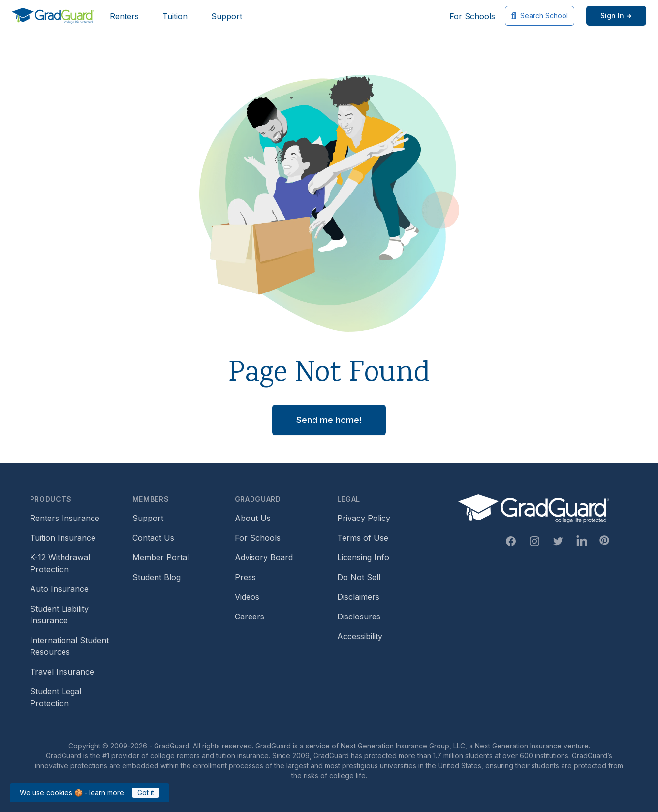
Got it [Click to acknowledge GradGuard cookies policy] (146, 793)
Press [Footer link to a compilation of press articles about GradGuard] (245, 577)
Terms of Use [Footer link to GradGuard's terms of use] (363, 538)
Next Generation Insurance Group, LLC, (404, 746)
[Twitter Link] (558, 541)
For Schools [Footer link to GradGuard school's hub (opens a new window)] (258, 538)
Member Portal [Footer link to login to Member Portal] (161, 557)
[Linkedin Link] (582, 541)
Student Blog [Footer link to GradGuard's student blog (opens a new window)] (157, 577)
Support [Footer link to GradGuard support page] (148, 518)
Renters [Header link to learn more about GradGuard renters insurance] (124, 16)
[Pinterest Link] (604, 540)
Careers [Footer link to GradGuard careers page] (250, 617)
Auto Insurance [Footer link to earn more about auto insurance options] (59, 589)
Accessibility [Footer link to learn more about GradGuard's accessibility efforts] (360, 636)
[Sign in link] (616, 16)
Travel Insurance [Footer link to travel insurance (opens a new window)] (62, 672)
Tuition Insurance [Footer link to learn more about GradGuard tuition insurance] (63, 538)
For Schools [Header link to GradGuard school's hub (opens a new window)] (472, 16)
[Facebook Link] (511, 541)
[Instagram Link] (534, 541)
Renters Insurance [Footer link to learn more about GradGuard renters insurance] (65, 518)
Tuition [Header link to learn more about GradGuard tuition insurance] (175, 16)
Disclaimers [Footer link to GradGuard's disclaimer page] (358, 597)
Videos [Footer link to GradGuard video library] (247, 597)
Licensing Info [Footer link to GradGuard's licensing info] (363, 557)
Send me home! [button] (329, 420)
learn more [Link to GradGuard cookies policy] (107, 793)
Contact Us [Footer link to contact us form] (153, 538)
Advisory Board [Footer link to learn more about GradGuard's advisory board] (264, 557)
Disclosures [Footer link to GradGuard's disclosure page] (359, 617)
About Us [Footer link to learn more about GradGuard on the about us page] (253, 518)
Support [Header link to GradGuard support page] (227, 16)
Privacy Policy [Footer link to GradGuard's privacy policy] (364, 518)
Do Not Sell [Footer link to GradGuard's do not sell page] (359, 577)
